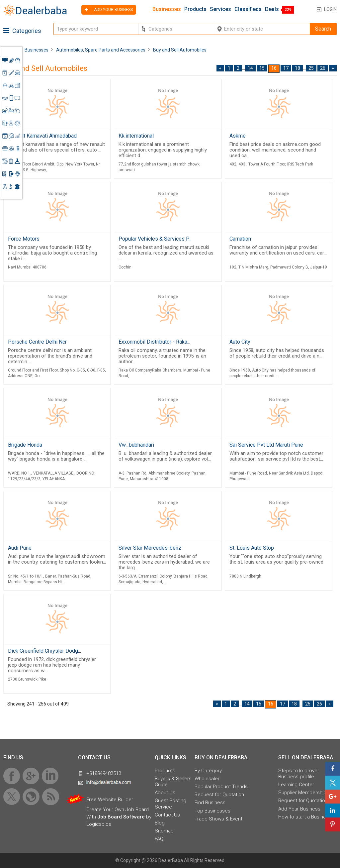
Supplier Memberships (304, 793)
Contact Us (167, 815)
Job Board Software (121, 817)
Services (220, 9)
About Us (165, 793)
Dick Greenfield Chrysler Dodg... (44, 651)
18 (297, 68)
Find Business (210, 803)
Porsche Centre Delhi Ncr (37, 342)
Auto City (240, 342)
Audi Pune (20, 548)
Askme (238, 136)
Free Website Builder (110, 800)
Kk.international (136, 136)
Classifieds (248, 9)
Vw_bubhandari (136, 445)
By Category (208, 771)
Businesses (167, 9)
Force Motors (24, 239)
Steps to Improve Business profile (298, 774)
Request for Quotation (219, 795)
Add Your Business (299, 809)
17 (286, 68)
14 (250, 68)
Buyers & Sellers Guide (173, 782)
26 (323, 68)
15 (262, 68)
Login (330, 9)
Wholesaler (207, 779)
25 (311, 68)
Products (195, 9)
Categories (22, 31)
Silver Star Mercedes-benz (150, 548)
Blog (160, 823)
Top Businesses (212, 811)
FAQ (159, 839)
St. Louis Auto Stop (252, 548)
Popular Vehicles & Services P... (155, 239)
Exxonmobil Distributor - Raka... (154, 342)
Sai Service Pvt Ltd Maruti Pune (266, 445)
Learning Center (296, 785)
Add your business (107, 10)
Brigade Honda (25, 445)
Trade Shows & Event (218, 819)
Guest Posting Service (170, 804)
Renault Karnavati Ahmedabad (42, 136)
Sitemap (164, 831)
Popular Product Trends (221, 787)
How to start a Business (305, 817)
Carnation (240, 239)
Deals (272, 9)
